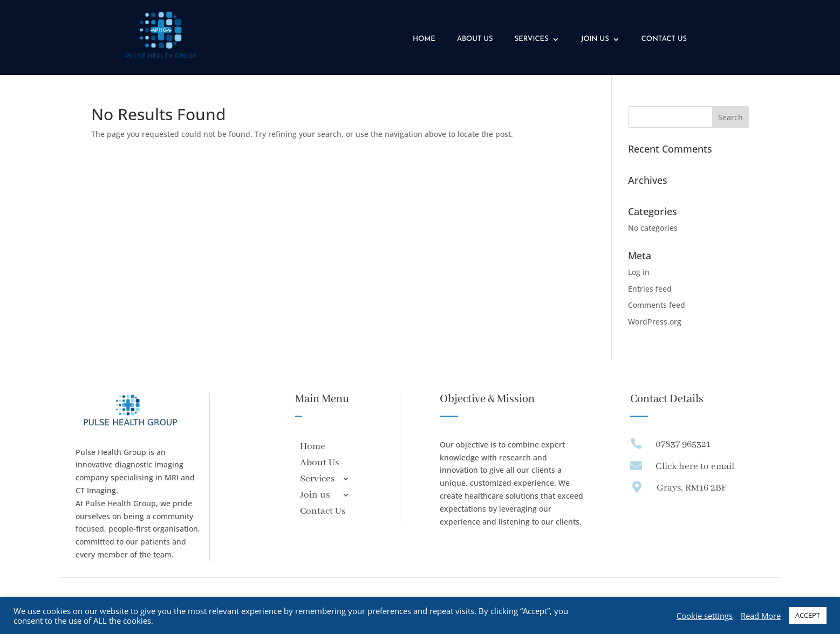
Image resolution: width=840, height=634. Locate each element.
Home (424, 39)
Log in (639, 272)
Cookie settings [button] (705, 616)
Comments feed (657, 305)
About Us (475, 39)
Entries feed (650, 289)
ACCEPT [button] (808, 615)
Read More (761, 616)
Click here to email (695, 466)
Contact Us (664, 39)
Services (532, 39)
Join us (595, 39)
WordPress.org (655, 322)
